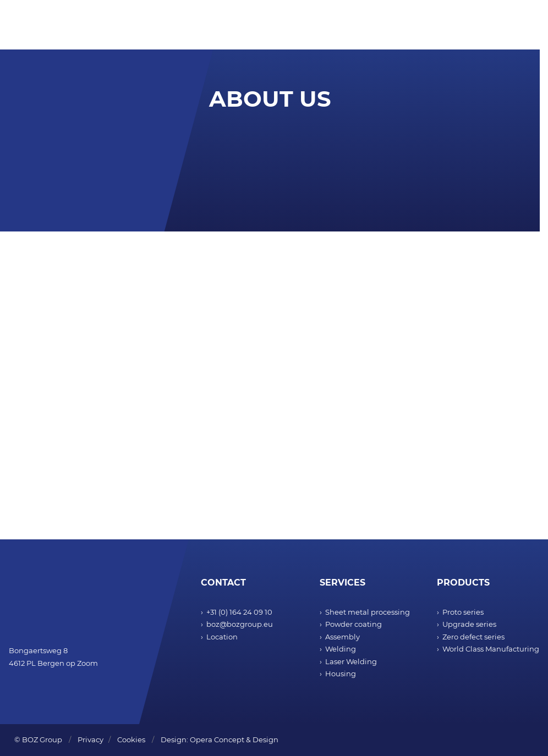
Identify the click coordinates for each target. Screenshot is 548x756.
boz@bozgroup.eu (240, 624)
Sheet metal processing (368, 612)
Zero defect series (473, 637)
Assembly (342, 637)
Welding (341, 649)
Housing (341, 674)
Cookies (131, 740)
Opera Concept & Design (234, 740)
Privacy (91, 740)
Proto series (463, 612)
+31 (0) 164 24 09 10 (239, 612)
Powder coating (354, 624)
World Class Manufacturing (491, 649)
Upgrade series (469, 624)
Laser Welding (351, 661)
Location (222, 637)
